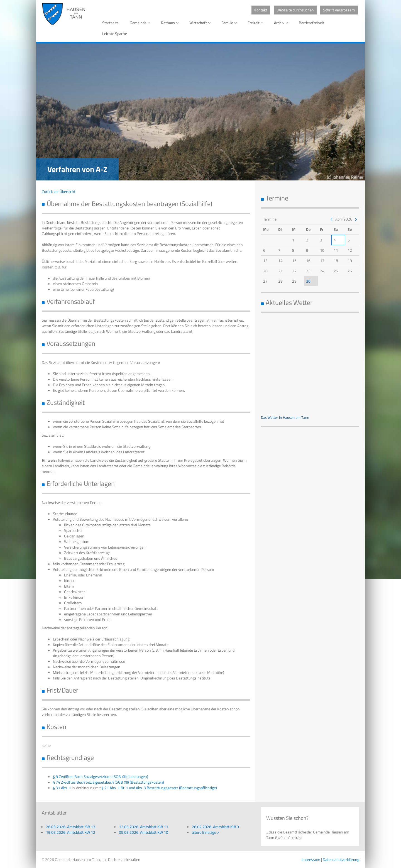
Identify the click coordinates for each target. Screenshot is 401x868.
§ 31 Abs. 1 (62, 788)
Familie (230, 23)
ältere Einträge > (206, 832)
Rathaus (171, 23)
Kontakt (261, 10)
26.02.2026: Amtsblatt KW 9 (215, 827)
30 (308, 281)
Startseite (110, 23)
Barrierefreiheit (311, 23)
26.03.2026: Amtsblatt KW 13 (71, 827)
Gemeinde (141, 23)
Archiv (282, 23)
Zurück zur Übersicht (59, 191)
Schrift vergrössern (339, 10)
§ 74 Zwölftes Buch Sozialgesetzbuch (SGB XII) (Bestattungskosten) (108, 782)
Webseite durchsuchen (295, 10)
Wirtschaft (201, 23)
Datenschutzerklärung (341, 860)
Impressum (311, 860)
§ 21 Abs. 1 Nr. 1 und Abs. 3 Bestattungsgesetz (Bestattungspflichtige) (159, 788)
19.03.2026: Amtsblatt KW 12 (71, 832)
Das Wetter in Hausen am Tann (285, 418)
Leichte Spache (115, 34)
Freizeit (256, 23)
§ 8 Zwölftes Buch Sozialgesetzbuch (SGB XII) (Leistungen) (101, 777)
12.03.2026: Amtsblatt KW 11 (144, 827)
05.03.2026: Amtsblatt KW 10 (144, 832)
